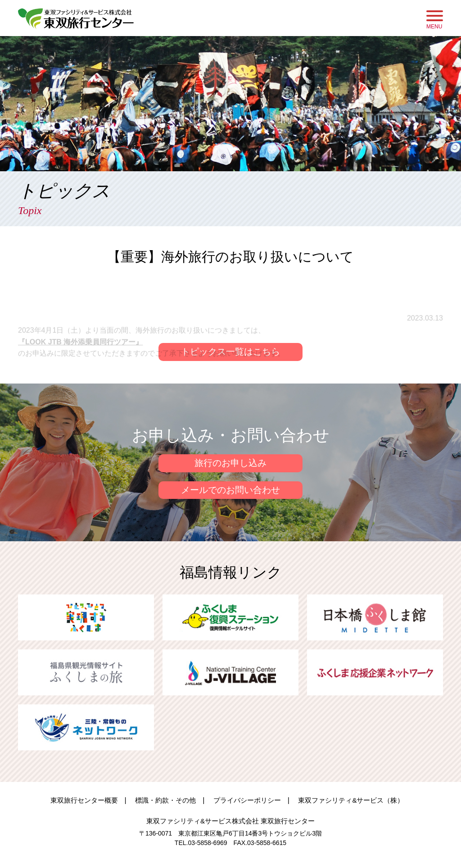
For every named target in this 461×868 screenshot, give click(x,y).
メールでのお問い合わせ (230, 490)
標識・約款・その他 (165, 800)
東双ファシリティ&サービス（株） (351, 800)
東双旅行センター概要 (84, 800)
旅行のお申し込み (230, 463)
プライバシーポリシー (247, 800)
